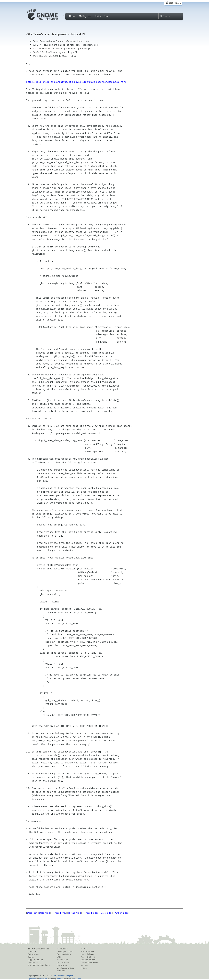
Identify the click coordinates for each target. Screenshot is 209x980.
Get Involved (33, 954)
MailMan (77, 978)
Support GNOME (36, 960)
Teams (31, 957)
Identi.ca (84, 965)
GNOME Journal (88, 960)
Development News (89, 963)
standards (43, 978)
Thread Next (74, 913)
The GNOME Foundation (39, 965)
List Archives (102, 16)
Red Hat (60, 978)
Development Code (65, 968)
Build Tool (61, 971)
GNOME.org (175, 3)
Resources (62, 949)
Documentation (64, 954)
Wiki (59, 957)
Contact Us (33, 963)
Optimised (32, 978)
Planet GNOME (88, 957)
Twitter (84, 968)
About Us (32, 952)
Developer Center (65, 952)
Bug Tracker (62, 965)
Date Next (44, 913)
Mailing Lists (85, 16)
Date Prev (32, 913)
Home (72, 16)
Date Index (106, 913)
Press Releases (87, 952)
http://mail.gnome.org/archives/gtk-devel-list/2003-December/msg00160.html (76, 82)
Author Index (121, 913)
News (83, 949)
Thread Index (92, 913)
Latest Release (87, 954)
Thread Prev (60, 913)
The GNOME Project (38, 949)
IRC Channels (63, 963)
